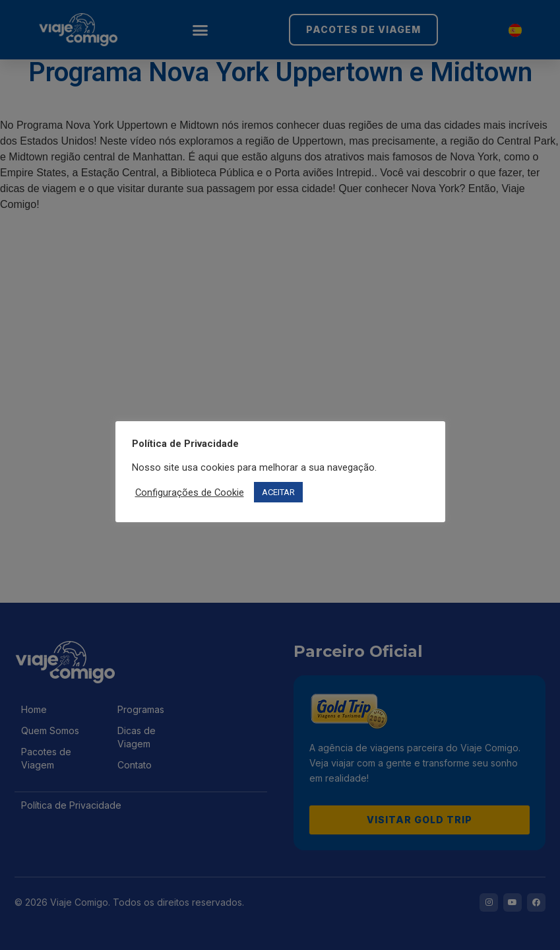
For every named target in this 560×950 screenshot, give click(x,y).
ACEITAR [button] (278, 492)
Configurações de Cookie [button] (190, 492)
